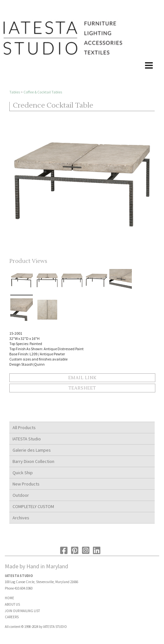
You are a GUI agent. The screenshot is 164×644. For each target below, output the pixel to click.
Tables (15, 92)
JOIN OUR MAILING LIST (22, 611)
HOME (9, 598)
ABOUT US (12, 604)
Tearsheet (82, 388)
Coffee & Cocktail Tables (43, 92)
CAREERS (12, 617)
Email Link (82, 378)
